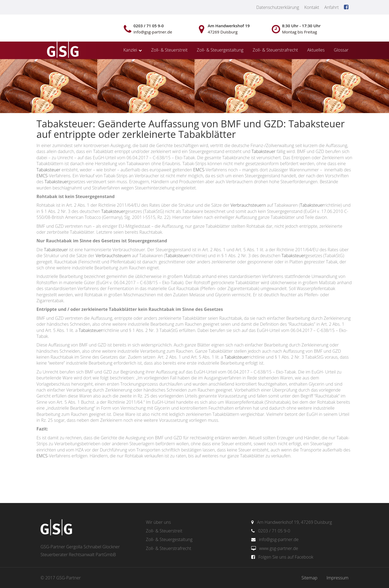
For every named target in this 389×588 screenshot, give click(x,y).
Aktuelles (316, 50)
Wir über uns (158, 522)
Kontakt (312, 7)
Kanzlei (130, 50)
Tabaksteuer (264, 151)
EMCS (199, 170)
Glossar (341, 50)
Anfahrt (331, 7)
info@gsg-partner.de (279, 539)
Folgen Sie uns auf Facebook (286, 557)
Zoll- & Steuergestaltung (220, 50)
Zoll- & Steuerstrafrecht (275, 50)
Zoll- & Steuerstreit (170, 50)
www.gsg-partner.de (279, 548)
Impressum (338, 578)
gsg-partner (62, 50)
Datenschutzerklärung (278, 7)
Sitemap (309, 578)
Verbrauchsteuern (248, 205)
